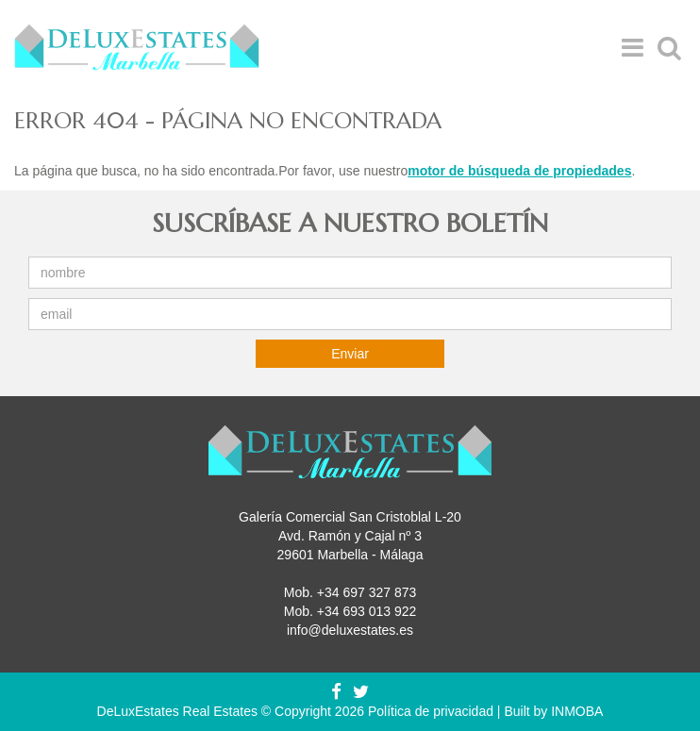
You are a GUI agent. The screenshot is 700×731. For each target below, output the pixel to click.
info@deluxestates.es (350, 630)
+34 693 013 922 (367, 611)
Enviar (350, 354)
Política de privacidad (431, 711)
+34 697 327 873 (367, 592)
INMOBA (577, 711)
